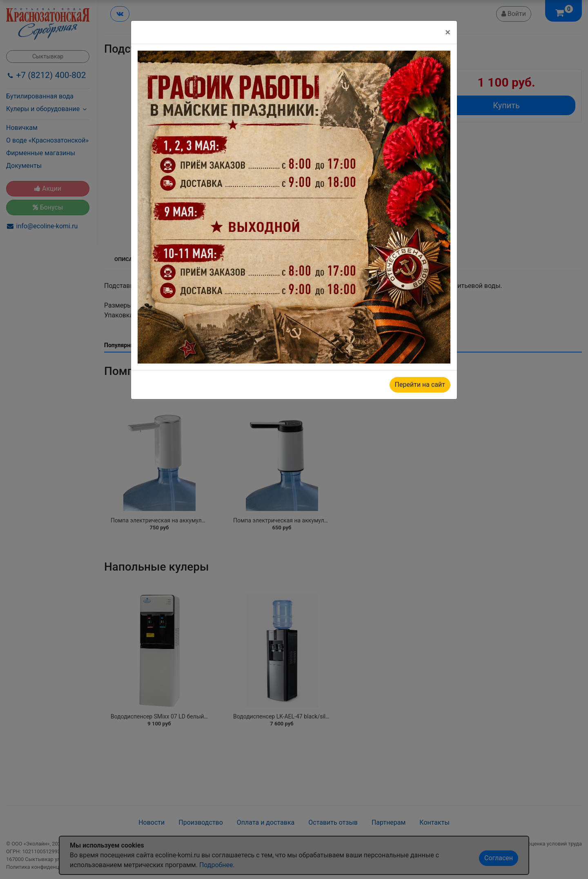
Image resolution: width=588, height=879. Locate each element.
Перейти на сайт (420, 385)
